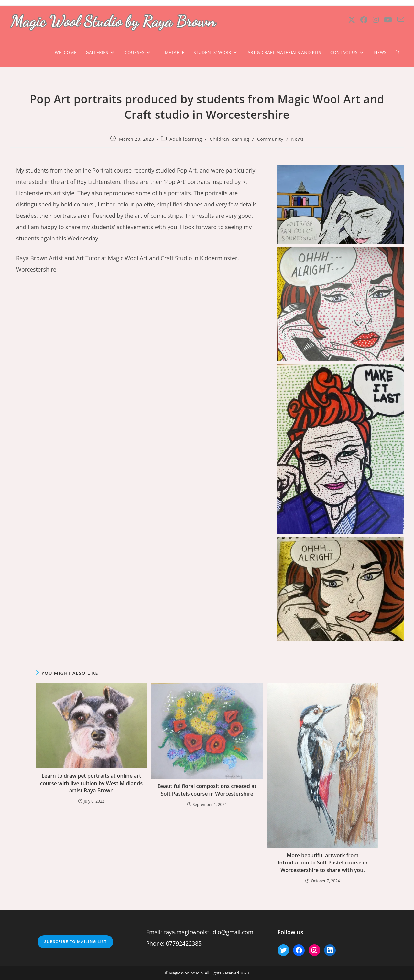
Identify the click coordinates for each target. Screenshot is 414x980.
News (297, 139)
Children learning (229, 139)
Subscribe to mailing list (75, 942)
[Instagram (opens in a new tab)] (376, 20)
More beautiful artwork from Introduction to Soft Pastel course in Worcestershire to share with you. (323, 863)
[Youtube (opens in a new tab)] (388, 20)
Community (270, 139)
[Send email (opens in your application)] (401, 19)
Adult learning (186, 139)
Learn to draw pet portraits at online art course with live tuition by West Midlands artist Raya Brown (91, 783)
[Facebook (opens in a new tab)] (364, 20)
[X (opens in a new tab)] (352, 20)
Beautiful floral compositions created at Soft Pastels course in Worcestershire (207, 790)
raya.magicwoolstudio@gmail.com (208, 932)
